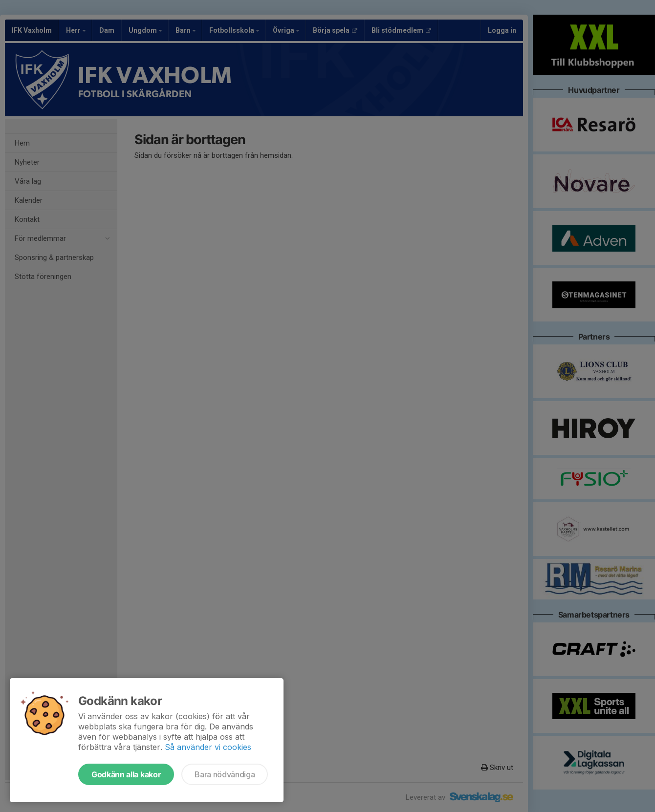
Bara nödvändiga (225, 774)
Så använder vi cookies (208, 747)
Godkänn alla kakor (126, 774)
